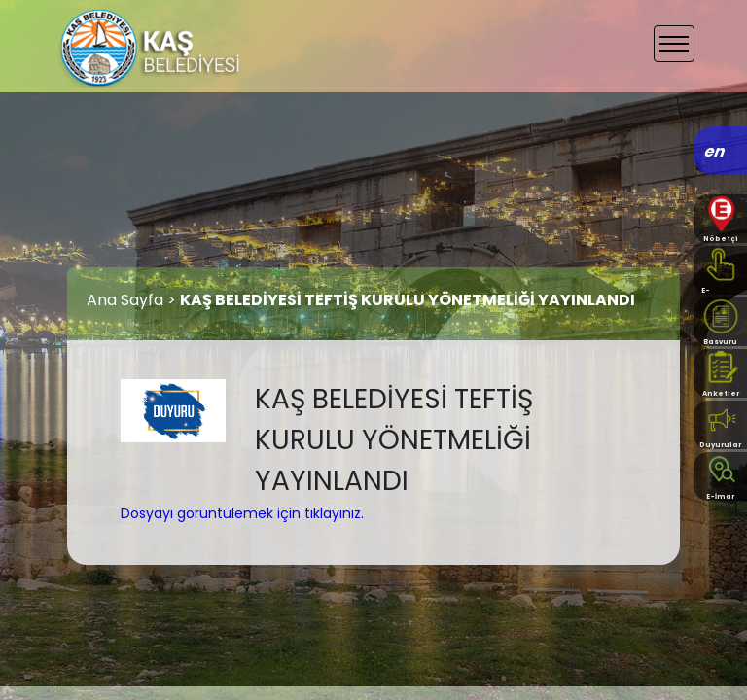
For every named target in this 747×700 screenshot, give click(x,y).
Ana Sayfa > (133, 300)
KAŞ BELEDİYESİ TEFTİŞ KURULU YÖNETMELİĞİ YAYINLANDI (408, 300)
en (715, 151)
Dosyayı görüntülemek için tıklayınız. (242, 513)
